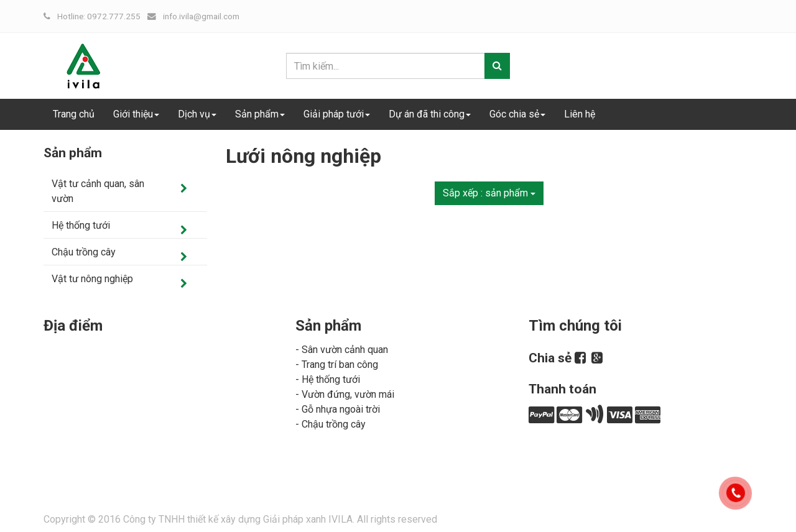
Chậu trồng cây (84, 252)
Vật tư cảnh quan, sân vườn (98, 191)
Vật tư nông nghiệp (92, 279)
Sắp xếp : (489, 193)
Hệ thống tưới (81, 225)
